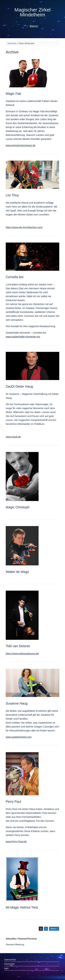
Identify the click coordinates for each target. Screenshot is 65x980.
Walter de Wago (17, 572)
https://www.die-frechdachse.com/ (24, 227)
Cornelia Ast (15, 277)
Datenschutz (10, 960)
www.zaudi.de (13, 437)
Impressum (9, 964)
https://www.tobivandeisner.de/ (22, 653)
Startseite (12, 43)
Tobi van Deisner (18, 646)
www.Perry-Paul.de (16, 841)
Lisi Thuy (12, 195)
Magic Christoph (18, 507)
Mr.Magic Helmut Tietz (22, 907)
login (6, 968)
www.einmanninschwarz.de (21, 145)
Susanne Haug (17, 703)
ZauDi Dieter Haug (19, 386)
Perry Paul (13, 802)
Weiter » (54, 929)
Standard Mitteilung (15, 945)
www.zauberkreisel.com (19, 737)
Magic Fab (13, 94)
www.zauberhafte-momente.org (23, 337)
